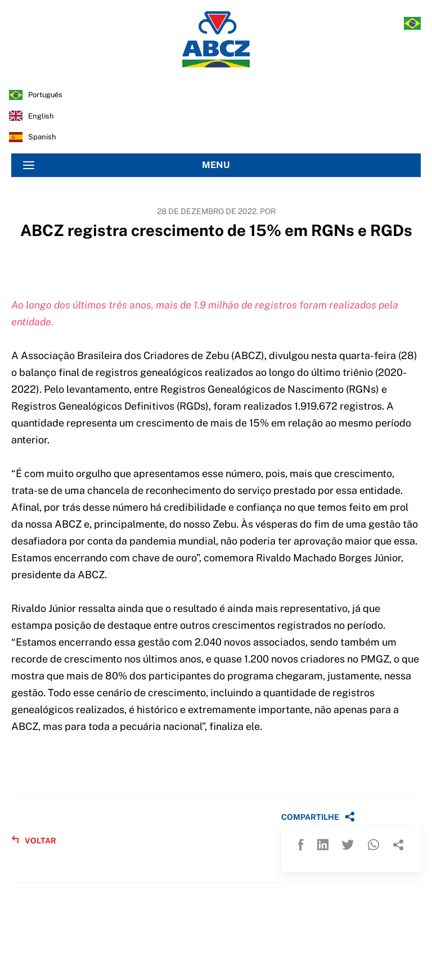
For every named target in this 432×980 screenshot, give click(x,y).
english (41, 116)
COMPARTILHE (318, 816)
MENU (127, 165)
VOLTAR (34, 840)
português (45, 95)
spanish (42, 137)
